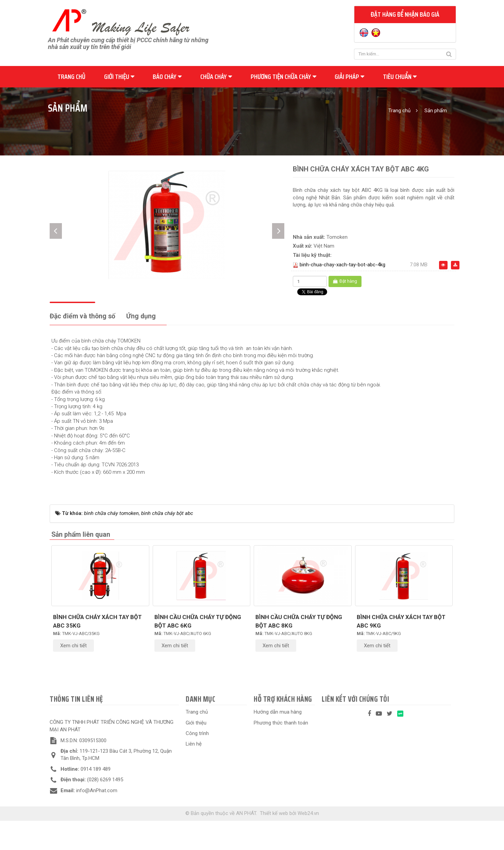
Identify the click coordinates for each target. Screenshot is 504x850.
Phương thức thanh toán (281, 752)
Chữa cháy (216, 77)
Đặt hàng (345, 281)
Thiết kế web (274, 843)
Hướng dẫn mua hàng (278, 741)
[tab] (82, 346)
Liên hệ (194, 773)
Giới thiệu (119, 77)
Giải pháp (349, 77)
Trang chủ (71, 77)
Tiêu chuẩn (400, 77)
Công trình (197, 763)
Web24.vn (308, 843)
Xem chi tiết (73, 675)
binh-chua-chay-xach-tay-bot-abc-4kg (342, 265)
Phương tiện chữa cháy (283, 77)
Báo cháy (167, 77)
